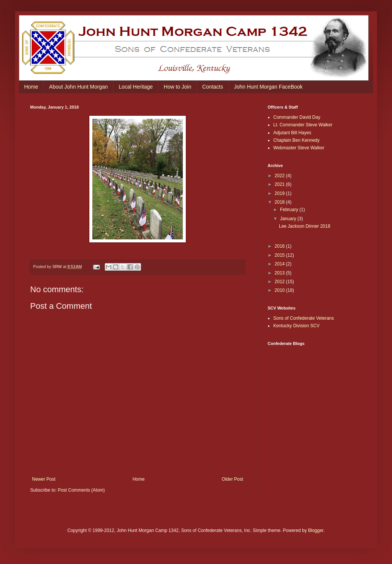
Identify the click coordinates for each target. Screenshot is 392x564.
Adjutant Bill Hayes (292, 133)
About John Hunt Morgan (78, 87)
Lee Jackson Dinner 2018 (305, 226)
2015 (280, 255)
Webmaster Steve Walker (299, 148)
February (290, 210)
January (289, 219)
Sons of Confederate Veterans (304, 318)
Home (31, 87)
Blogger (316, 530)
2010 (280, 290)
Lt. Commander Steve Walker (303, 125)
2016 (280, 246)
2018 (280, 202)
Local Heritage (136, 87)
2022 (280, 176)
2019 (280, 193)
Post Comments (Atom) (81, 490)
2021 (280, 184)
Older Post (232, 479)
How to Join (177, 87)
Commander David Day (297, 117)
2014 (280, 264)
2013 (280, 273)
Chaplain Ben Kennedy (296, 140)
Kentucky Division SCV (296, 326)
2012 (280, 282)
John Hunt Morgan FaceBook (268, 87)
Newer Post (44, 479)
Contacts (212, 87)
